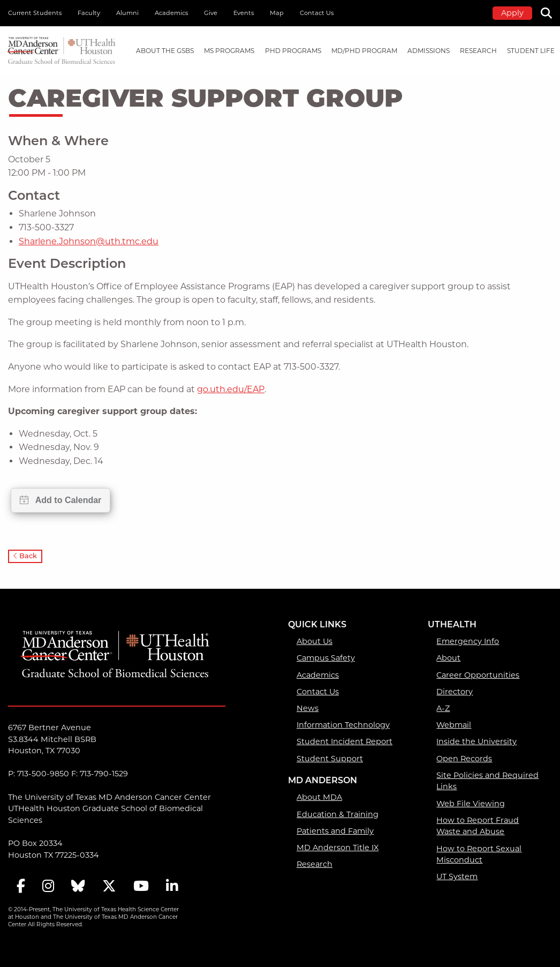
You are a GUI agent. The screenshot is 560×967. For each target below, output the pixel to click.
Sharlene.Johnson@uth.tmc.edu (89, 241)
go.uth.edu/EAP (231, 389)
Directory (455, 692)
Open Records (464, 759)
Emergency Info (468, 641)
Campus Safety (326, 658)
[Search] (550, 12)
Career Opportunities (478, 675)
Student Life (531, 51)
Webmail (454, 725)
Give (211, 13)
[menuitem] (165, 51)
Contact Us (317, 13)
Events (244, 13)
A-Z (443, 708)
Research (315, 864)
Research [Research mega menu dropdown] (478, 51)
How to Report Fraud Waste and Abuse (478, 826)
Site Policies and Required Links (487, 781)
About (448, 658)
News (308, 708)
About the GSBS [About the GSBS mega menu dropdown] (165, 51)
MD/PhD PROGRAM (364, 51)
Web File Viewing (471, 804)
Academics (171, 13)
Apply (512, 13)
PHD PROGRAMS (293, 51)
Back (25, 556)
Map (277, 13)
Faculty (89, 13)
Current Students (35, 13)
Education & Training (338, 814)
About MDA (319, 797)
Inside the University (476, 741)
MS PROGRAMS (229, 51)
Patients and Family (335, 831)
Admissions (429, 51)
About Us (315, 641)
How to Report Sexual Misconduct (479, 854)
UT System (457, 876)
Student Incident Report (345, 741)
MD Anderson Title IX (338, 848)
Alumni (127, 13)
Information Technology (343, 725)
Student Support (330, 759)
